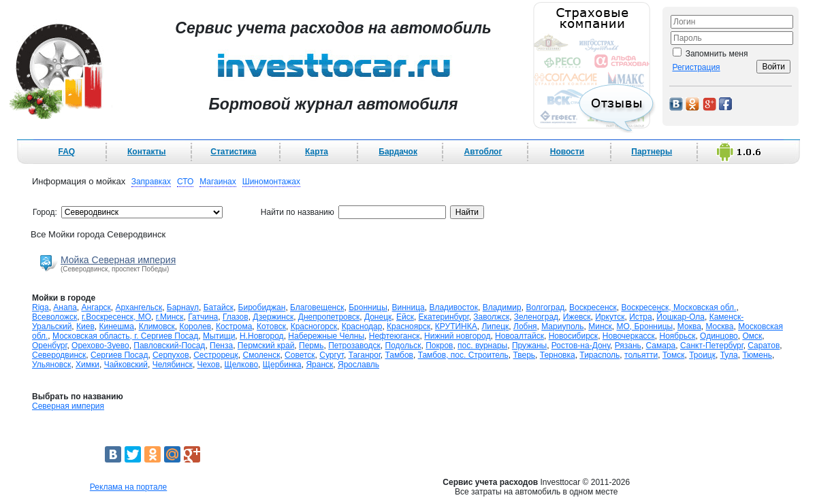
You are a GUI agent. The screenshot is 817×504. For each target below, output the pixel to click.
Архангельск (139, 307)
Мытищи (219, 336)
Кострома (234, 326)
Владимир (502, 307)
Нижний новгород (457, 336)
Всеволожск (54, 317)
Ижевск (577, 317)
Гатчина (203, 317)
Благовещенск (317, 307)
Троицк (702, 355)
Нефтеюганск (395, 336)
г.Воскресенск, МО (116, 317)
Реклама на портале (128, 487)
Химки (87, 365)
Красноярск (408, 326)
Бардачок (398, 152)
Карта (317, 152)
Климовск (157, 326)
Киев (85, 326)
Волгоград (545, 307)
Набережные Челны (326, 336)
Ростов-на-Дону (581, 346)
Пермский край (266, 346)
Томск (674, 355)
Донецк (378, 317)
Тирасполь (599, 355)
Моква (689, 326)
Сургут (332, 355)
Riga (41, 307)
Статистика (233, 152)
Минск (600, 326)
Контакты (147, 152)
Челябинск (173, 365)
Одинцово (719, 336)
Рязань (628, 346)
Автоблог (483, 152)
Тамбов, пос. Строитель (463, 355)
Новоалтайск (519, 336)
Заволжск (491, 317)
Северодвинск (59, 355)
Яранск (319, 365)
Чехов (209, 365)
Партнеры (652, 152)
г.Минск (170, 317)
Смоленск (262, 355)
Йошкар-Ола (680, 317)
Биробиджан (262, 307)
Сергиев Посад (119, 355)
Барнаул (183, 307)
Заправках (151, 182)
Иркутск (610, 317)
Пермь (311, 346)
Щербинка (282, 365)
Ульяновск (51, 365)
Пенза (221, 346)
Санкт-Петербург (712, 346)
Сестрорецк (216, 355)
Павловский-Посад (169, 346)
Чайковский (126, 365)
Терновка (558, 355)
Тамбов (399, 355)
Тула (729, 355)
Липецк (495, 326)
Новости (567, 152)
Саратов (764, 346)
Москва (719, 326)
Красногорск (314, 326)
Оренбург (49, 346)
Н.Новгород (262, 336)
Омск (752, 336)
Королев (195, 326)
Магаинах (218, 182)
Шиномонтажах (271, 182)
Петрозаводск (354, 346)
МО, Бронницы (644, 326)
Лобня (525, 326)
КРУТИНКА (456, 326)
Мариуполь (562, 326)
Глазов (236, 317)
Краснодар (362, 326)
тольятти (641, 355)
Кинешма (116, 326)
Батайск (219, 307)
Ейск (405, 317)
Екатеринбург (444, 317)
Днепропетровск (329, 317)
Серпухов (171, 355)
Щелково (242, 365)
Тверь (524, 355)
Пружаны (529, 346)
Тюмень (757, 355)
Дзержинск (273, 317)
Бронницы (368, 307)
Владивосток (453, 307)
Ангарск (96, 307)
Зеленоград (536, 317)
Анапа (65, 307)
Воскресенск (593, 307)
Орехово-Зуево (100, 346)
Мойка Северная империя (118, 260)
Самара (661, 346)
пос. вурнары (482, 346)
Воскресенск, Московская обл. (678, 307)
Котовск (271, 326)
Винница (408, 307)
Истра (640, 317)
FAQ (67, 152)
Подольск (403, 346)
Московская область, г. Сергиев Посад (125, 336)
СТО (185, 182)
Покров (439, 346)
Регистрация (696, 67)
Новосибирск (573, 336)
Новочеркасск (629, 336)
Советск (300, 355)
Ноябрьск (678, 336)
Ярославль (358, 365)
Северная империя (68, 406)
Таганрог (365, 355)
